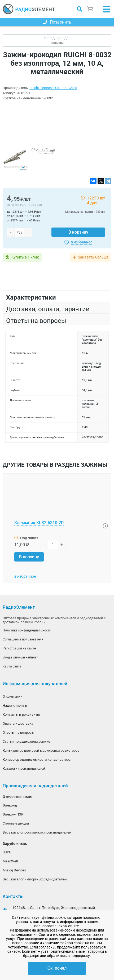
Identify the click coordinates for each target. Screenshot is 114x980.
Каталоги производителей (24, 769)
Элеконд (10, 805)
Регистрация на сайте (19, 648)
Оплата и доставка (18, 723)
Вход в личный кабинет (20, 657)
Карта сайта (12, 666)
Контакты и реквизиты (21, 714)
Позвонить (57, 22)
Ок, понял (57, 968)
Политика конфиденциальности (27, 630)
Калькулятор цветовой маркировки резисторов (41, 750)
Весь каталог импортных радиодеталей (35, 879)
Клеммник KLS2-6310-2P (39, 523)
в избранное (82, 242)
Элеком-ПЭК (13, 814)
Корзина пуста (90, 9)
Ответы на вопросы (18, 732)
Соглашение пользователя (23, 639)
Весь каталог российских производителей (37, 832)
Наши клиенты (15, 705)
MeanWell (10, 861)
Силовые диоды (16, 823)
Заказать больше (93, 257)
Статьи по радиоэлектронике (26, 741)
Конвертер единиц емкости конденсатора (37, 759)
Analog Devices (14, 870)
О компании (13, 696)
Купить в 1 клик (25, 257)
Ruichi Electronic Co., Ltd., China (53, 88)
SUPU (7, 852)
